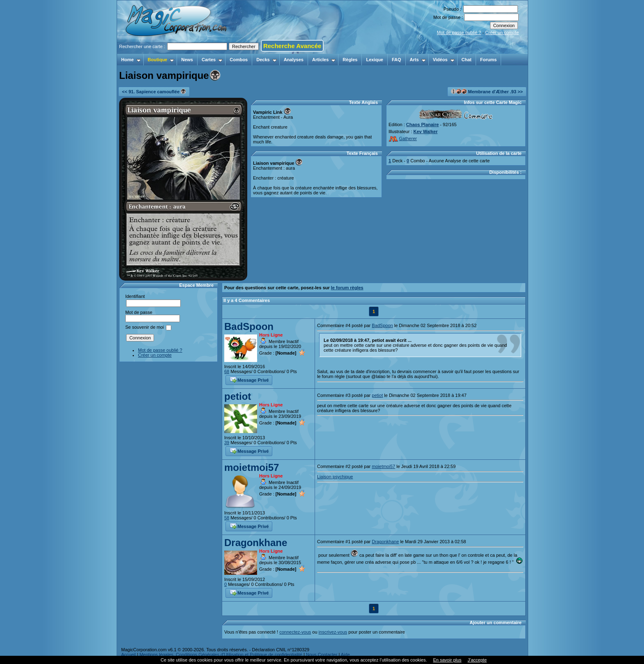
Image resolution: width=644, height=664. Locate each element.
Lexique (375, 60)
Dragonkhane (256, 543)
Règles (350, 60)
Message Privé (249, 379)
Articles (324, 60)
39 (227, 443)
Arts (418, 60)
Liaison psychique (335, 477)
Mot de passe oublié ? (459, 32)
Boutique (161, 60)
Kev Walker (426, 131)
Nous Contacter (322, 655)
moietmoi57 (252, 467)
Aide (345, 655)
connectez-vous (295, 632)
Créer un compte (502, 32)
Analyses (294, 60)
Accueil (128, 655)
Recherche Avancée (292, 46)
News (187, 60)
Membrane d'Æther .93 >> (487, 91)
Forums (488, 60)
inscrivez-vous (333, 632)
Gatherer (403, 138)
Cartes (212, 60)
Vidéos (444, 60)
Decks (266, 60)
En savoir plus (447, 660)
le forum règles (347, 288)
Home (131, 60)
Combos (239, 60)
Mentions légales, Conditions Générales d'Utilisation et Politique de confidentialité (221, 655)
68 (227, 371)
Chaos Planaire (422, 124)
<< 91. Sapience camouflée (154, 91)
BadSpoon (249, 326)
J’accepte (477, 660)
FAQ (397, 60)
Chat (467, 60)
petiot (238, 396)
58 (227, 518)
